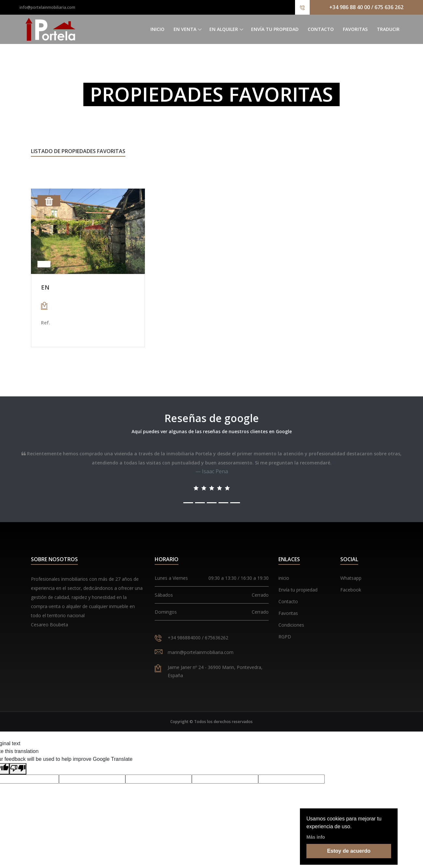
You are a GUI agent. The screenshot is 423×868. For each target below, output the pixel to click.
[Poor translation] (18, 769)
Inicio (157, 29)
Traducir (388, 29)
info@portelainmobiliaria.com (47, 7)
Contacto (321, 29)
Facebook (351, 590)
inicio (284, 578)
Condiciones (291, 625)
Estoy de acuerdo (349, 851)
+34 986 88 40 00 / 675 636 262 (366, 7)
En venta (185, 29)
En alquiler (224, 29)
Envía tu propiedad (275, 29)
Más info (316, 837)
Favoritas (355, 29)
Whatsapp (351, 578)
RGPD (285, 637)
